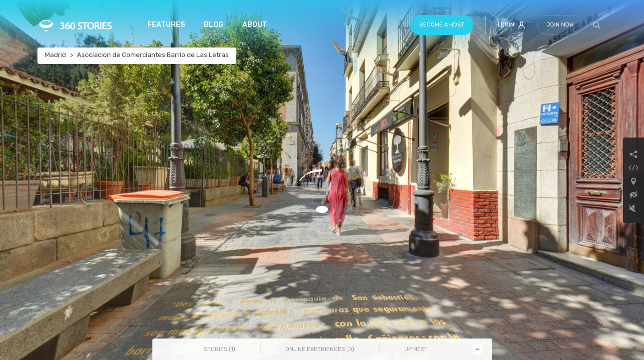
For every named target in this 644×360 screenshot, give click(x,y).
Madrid (55, 55)
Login (511, 25)
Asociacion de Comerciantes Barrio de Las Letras (153, 55)
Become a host (442, 25)
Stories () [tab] (220, 349)
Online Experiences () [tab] (320, 349)
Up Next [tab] (416, 349)
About (255, 25)
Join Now (560, 25)
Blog (214, 25)
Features (166, 25)
